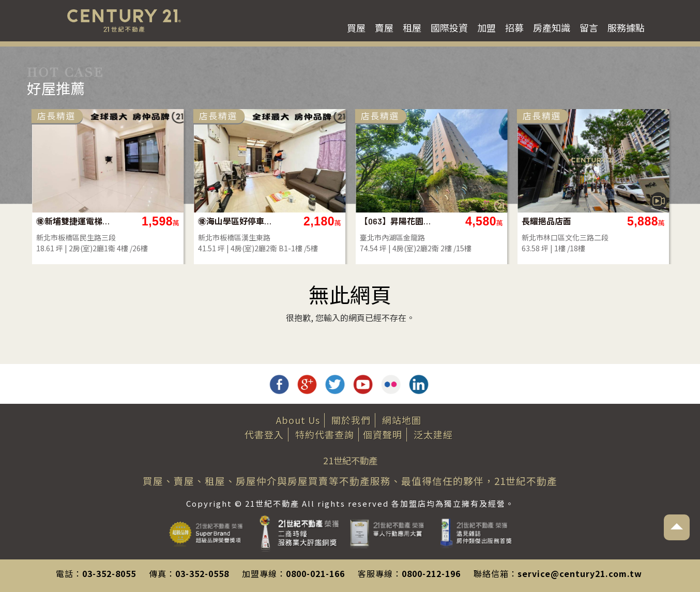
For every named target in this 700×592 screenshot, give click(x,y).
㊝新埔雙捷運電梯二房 (164, 221)
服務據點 (626, 27)
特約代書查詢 (325, 434)
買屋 (356, 27)
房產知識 (552, 27)
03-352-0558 (202, 573)
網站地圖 (402, 420)
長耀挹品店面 (636, 221)
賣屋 (384, 27)
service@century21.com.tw (580, 573)
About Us (298, 420)
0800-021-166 (315, 573)
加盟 (486, 27)
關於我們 (351, 420)
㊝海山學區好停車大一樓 (325, 221)
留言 (589, 27)
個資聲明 (383, 434)
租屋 (412, 27)
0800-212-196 (431, 573)
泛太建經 (433, 434)
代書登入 (264, 434)
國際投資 (449, 27)
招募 (514, 27)
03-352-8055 (109, 573)
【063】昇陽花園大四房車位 (487, 221)
